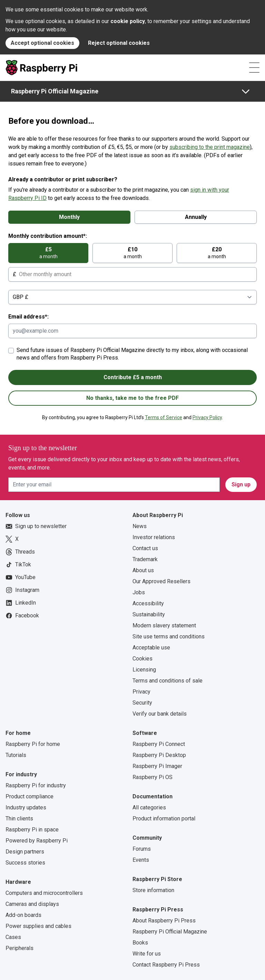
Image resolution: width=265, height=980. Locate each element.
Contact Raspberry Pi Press (166, 965)
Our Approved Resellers (161, 581)
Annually (196, 217)
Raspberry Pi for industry (36, 785)
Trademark (145, 559)
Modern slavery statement (164, 625)
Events (141, 860)
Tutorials (16, 755)
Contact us (145, 548)
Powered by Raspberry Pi (37, 841)
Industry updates (26, 807)
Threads (20, 552)
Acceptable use (151, 648)
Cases (13, 937)
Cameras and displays (32, 904)
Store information (153, 890)
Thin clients (19, 819)
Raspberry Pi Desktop (159, 755)
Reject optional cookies (119, 43)
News (140, 526)
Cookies (143, 659)
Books (140, 943)
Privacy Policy (207, 417)
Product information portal (164, 819)
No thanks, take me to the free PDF (132, 398)
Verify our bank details (160, 714)
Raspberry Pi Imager (157, 766)
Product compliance (30, 796)
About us (143, 570)
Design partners (25, 852)
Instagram (22, 590)
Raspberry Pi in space (32, 830)
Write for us (147, 954)
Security (142, 703)
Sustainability (149, 614)
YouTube (21, 577)
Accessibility (148, 603)
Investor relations (154, 537)
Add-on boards (23, 915)
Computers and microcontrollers (44, 893)
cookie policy (128, 21)
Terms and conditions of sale (168, 681)
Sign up (241, 484)
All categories (149, 807)
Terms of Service (164, 417)
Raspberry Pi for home (33, 744)
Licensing (144, 670)
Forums (142, 849)
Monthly (69, 217)
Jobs (139, 592)
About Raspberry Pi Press (164, 921)
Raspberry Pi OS (153, 777)
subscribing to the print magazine (210, 147)
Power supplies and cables (38, 926)
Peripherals (19, 948)
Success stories (25, 863)
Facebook (22, 616)
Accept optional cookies (42, 43)
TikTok (18, 565)
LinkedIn (21, 603)
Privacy (141, 692)
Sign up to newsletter (36, 526)
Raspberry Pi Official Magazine (55, 91)
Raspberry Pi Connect (159, 744)
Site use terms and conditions (169, 637)
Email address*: (28, 317)
